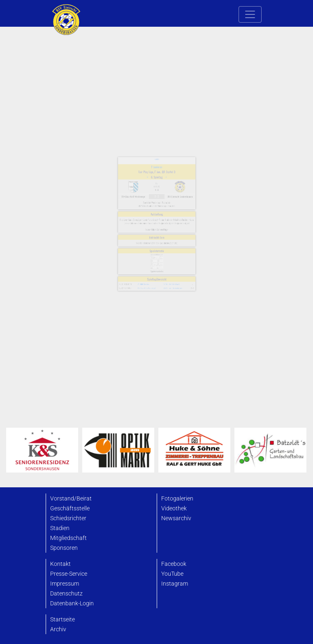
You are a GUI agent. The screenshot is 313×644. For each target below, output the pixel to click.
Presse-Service (69, 574)
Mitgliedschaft (68, 538)
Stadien (60, 528)
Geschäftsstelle (70, 508)
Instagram (175, 584)
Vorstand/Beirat (71, 499)
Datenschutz (66, 594)
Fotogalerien (177, 499)
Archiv (58, 629)
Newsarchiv (176, 518)
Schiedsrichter (68, 518)
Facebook (174, 564)
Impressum (65, 584)
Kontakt (60, 564)
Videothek (174, 508)
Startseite (63, 620)
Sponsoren (64, 548)
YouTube (172, 574)
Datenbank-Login (72, 603)
